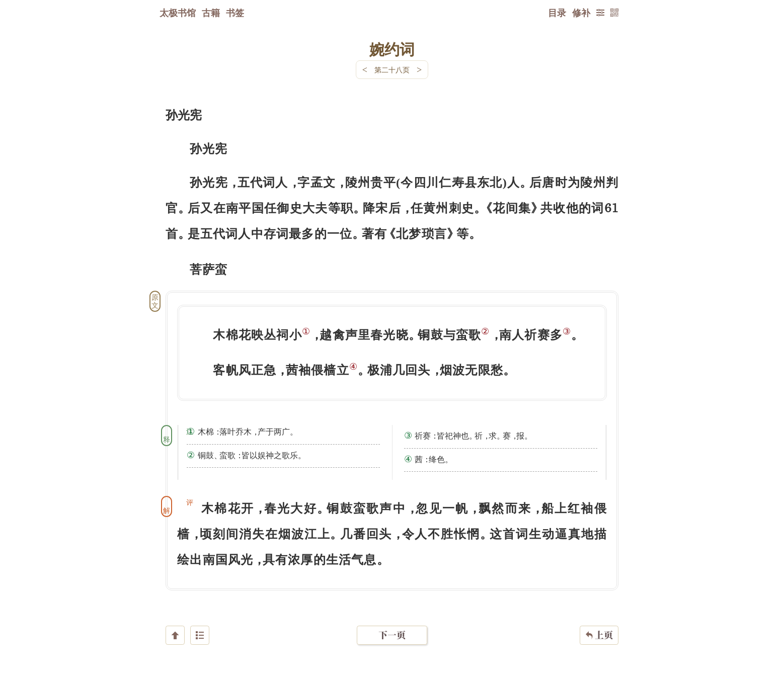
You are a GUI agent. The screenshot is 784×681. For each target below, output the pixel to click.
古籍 (211, 13)
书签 (235, 13)
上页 (599, 621)
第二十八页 (392, 70)
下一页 (392, 621)
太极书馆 (178, 13)
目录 (557, 13)
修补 (581, 13)
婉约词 (392, 49)
